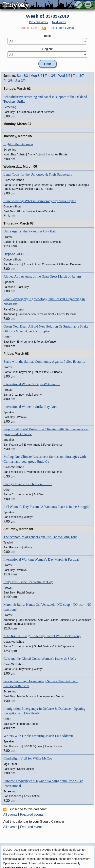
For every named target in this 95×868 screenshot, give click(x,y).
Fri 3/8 (8, 81)
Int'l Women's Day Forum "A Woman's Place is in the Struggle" (47, 507)
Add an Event (30, 28)
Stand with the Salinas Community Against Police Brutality (44, 362)
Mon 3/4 (36, 76)
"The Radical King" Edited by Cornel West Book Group (42, 636)
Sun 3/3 (22, 76)
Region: (47, 49)
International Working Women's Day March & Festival (41, 559)
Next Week (59, 22)
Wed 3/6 (64, 76)
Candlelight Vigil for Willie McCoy (28, 758)
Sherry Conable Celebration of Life (28, 484)
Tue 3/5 (50, 76)
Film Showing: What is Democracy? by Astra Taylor (40, 201)
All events (10, 814)
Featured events (32, 814)
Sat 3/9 (20, 81)
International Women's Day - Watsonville (32, 384)
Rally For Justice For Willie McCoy (28, 582)
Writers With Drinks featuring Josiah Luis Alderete (39, 736)
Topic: (47, 36)
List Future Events (62, 28)
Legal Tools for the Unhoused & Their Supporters (38, 174)
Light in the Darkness (18, 144)
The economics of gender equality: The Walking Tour (40, 537)
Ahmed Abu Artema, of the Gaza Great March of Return (42, 276)
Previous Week (39, 22)
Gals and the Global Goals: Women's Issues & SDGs (40, 659)
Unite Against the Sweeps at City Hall (30, 231)
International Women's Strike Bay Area (30, 407)
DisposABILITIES (16, 254)
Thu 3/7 (78, 76)
